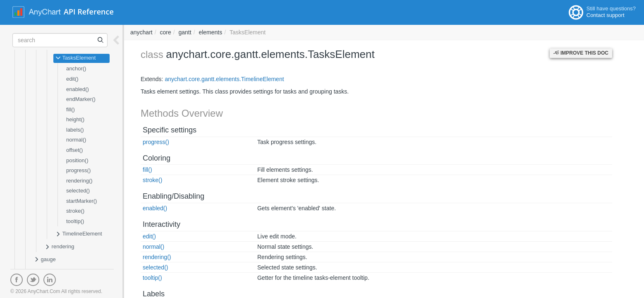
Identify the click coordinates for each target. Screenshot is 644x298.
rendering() (79, 181)
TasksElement (75, 58)
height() (75, 119)
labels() (75, 130)
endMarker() (81, 99)
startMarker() (81, 201)
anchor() (76, 68)
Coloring (157, 158)
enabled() (78, 89)
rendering (60, 247)
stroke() (75, 211)
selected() (78, 191)
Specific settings (170, 130)
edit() (72, 79)
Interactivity (162, 224)
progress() (78, 170)
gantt (185, 32)
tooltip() (75, 221)
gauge (45, 260)
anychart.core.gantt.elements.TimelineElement (224, 79)
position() (77, 160)
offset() (74, 150)
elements (210, 32)
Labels (154, 294)
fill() (71, 109)
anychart (141, 32)
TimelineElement (79, 234)
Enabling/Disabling (174, 196)
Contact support (606, 15)
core (165, 32)
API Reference (89, 12)
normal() (76, 140)
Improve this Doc (581, 53)
